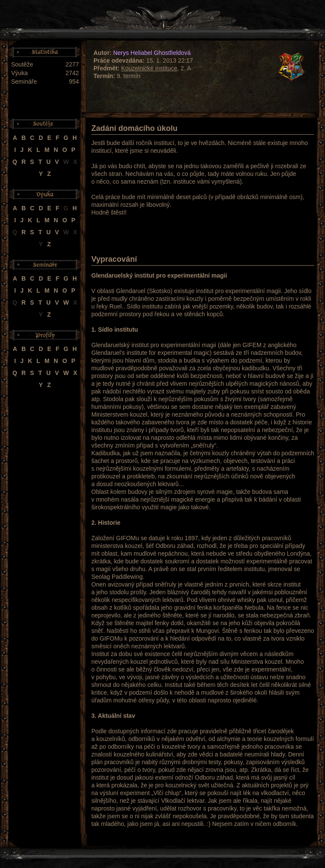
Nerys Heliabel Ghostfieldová (152, 53)
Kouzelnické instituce (149, 68)
